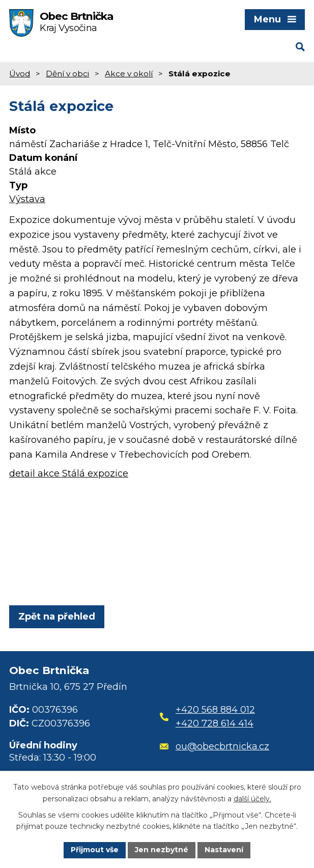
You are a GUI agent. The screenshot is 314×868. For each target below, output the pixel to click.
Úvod (20, 74)
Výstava (27, 199)
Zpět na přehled (57, 617)
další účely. (252, 799)
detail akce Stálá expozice (69, 473)
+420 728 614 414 (215, 723)
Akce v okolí (129, 74)
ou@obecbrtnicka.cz (215, 746)
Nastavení (224, 850)
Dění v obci (67, 74)
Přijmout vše (95, 850)
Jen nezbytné (162, 850)
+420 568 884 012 (215, 710)
